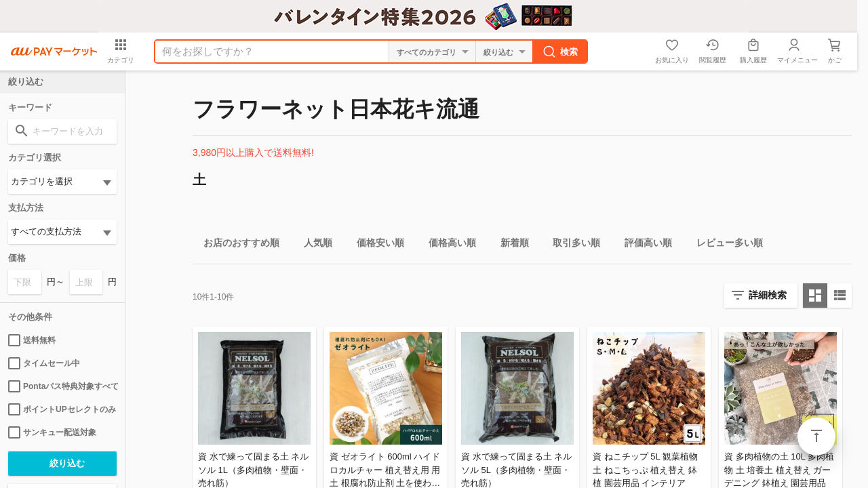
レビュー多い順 (724, 245)
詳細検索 (768, 295)
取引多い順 (571, 245)
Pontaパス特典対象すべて (62, 386)
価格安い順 (375, 245)
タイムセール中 (44, 363)
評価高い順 (643, 245)
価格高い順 (447, 245)
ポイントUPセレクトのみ (62, 409)
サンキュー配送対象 (52, 432)
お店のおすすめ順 (236, 245)
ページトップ (816, 436)
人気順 (313, 245)
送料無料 (32, 340)
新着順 (509, 245)
